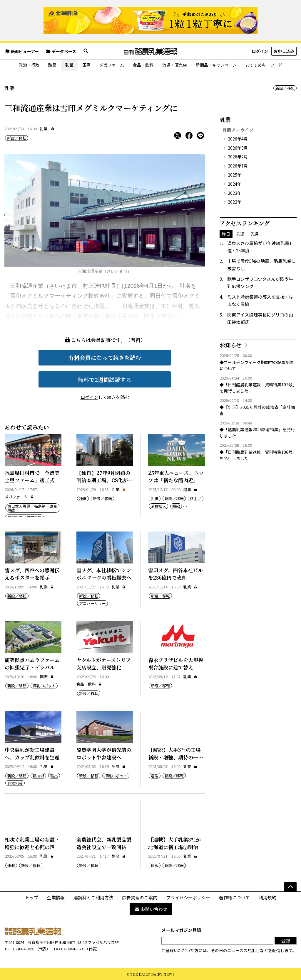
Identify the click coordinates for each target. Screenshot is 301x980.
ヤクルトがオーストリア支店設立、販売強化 (104, 664)
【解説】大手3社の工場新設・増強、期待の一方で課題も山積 (176, 757)
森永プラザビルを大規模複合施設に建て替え (176, 664)
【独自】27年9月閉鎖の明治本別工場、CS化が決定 (105, 480)
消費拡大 (158, 506)
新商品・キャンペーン (216, 65)
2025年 (235, 175)
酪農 (52, 65)
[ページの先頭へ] (290, 887)
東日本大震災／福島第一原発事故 (32, 508)
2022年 (235, 202)
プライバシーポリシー (188, 897)
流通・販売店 (175, 65)
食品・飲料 (143, 65)
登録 (286, 941)
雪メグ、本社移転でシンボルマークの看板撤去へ (104, 574)
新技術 (38, 776)
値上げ (196, 499)
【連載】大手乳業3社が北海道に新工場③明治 (174, 843)
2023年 (235, 193)
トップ (32, 897)
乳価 (155, 499)
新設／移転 (285, 88)
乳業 (69, 65)
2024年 (235, 184)
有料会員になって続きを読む (105, 357)
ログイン (260, 51)
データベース (61, 51)
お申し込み (284, 51)
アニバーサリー (92, 603)
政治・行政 (29, 65)
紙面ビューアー (22, 51)
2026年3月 (238, 148)
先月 (255, 234)
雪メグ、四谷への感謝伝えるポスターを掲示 (32, 574)
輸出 (54, 776)
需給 (176, 506)
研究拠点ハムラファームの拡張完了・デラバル (32, 664)
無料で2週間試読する (105, 379)
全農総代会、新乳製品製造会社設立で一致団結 (104, 843)
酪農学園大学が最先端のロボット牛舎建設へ (104, 753)
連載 (155, 776)
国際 (86, 65)
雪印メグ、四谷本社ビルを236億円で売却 (175, 574)
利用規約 (267, 897)
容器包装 (15, 783)
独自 (83, 499)
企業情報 (56, 897)
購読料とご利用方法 (93, 897)
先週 (240, 234)
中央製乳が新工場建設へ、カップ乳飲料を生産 (32, 753)
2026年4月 (238, 139)
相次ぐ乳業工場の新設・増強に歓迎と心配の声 (32, 843)
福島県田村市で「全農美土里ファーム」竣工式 (32, 477)
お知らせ (231, 345)
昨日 (226, 234)
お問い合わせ (151, 909)
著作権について (234, 897)
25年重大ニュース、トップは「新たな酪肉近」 (176, 477)
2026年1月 (238, 166)
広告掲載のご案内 (140, 897)
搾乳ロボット (44, 686)
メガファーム (112, 65)
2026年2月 (238, 157)
